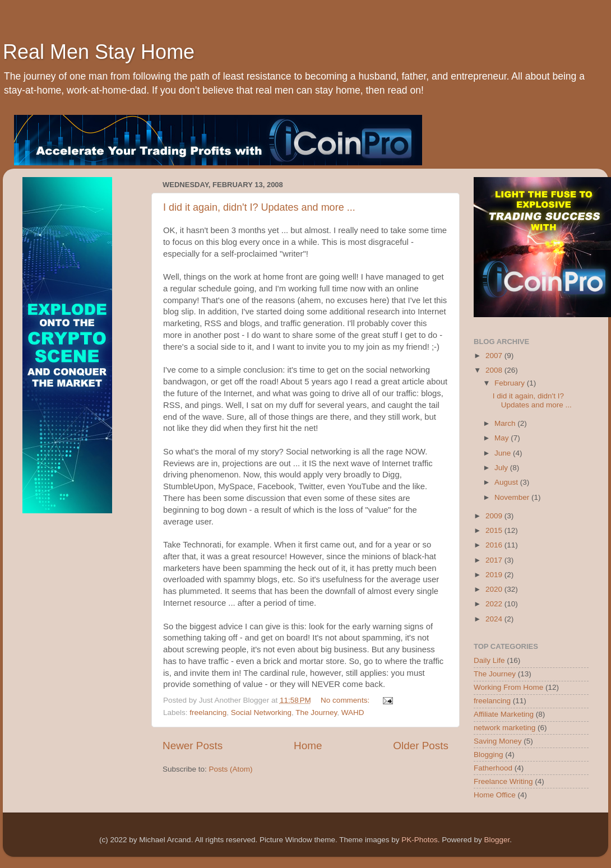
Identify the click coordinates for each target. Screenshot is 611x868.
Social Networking (261, 712)
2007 (495, 356)
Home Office (495, 795)
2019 (495, 575)
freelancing (208, 712)
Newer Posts (193, 746)
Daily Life (489, 660)
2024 (495, 619)
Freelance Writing (503, 781)
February (511, 383)
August (507, 482)
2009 (495, 516)
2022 (495, 604)
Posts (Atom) (231, 769)
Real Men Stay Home (99, 52)
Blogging (489, 755)
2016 (495, 545)
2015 (495, 530)
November (513, 497)
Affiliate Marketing (504, 714)
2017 (495, 560)
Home (308, 746)
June (504, 453)
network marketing (504, 728)
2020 (495, 589)
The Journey (316, 712)
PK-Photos (420, 840)
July (502, 468)
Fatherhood (493, 768)
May (503, 438)
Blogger (497, 840)
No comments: (346, 700)
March (506, 423)
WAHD (353, 712)
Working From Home (508, 687)
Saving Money (498, 741)
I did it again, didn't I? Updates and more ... (259, 207)
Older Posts (421, 746)
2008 (495, 370)
